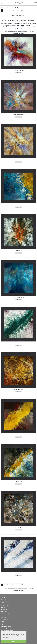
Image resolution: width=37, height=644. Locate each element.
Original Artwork (8, 8)
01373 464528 (4, 610)
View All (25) (19, 11)
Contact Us (4, 621)
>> (13, 11)
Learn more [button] (6, 638)
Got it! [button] (14, 642)
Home (2, 8)
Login (2, 623)
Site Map (3, 625)
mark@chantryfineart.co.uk (8, 614)
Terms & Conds (5, 620)
